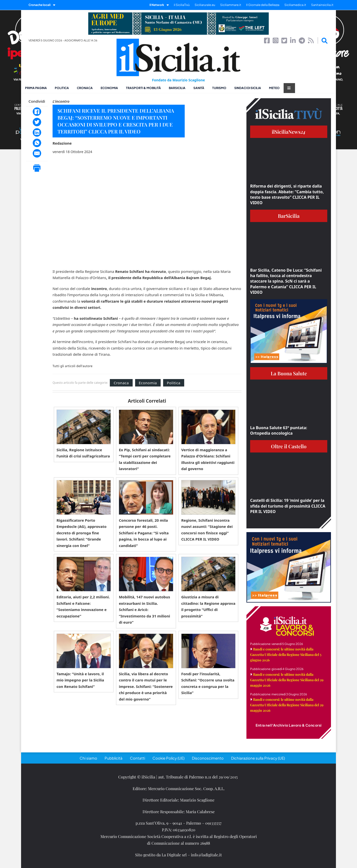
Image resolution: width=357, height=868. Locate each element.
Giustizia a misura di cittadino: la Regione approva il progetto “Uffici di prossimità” (208, 606)
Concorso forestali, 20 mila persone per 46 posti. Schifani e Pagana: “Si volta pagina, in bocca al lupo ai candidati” (144, 533)
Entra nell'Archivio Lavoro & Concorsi (289, 725)
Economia (109, 88)
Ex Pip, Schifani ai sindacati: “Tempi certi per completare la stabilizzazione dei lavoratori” (145, 459)
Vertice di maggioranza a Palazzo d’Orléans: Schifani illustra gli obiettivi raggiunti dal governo (208, 459)
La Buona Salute (289, 373)
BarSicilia (177, 88)
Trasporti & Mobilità (143, 88)
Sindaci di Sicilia (248, 88)
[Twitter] (37, 122)
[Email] (37, 153)
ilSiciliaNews (289, 132)
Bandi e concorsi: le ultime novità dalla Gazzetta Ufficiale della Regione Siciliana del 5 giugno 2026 (286, 655)
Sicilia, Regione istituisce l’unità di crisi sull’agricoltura (83, 453)
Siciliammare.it (231, 5)
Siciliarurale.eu (205, 5)
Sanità (199, 88)
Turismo (219, 88)
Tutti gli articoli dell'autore (73, 366)
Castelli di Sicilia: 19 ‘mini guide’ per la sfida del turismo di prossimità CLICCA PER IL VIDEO (288, 506)
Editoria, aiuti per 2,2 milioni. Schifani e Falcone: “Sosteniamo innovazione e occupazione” (83, 606)
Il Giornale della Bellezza (263, 5)
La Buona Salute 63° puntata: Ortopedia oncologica (279, 430)
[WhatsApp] (37, 143)
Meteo (274, 88)
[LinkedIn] (37, 132)
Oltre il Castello (289, 446)
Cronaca (85, 88)
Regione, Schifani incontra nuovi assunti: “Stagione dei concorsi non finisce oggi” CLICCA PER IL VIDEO (207, 530)
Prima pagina (36, 88)
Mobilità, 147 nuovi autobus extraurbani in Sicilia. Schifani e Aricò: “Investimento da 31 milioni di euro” (144, 610)
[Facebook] (37, 112)
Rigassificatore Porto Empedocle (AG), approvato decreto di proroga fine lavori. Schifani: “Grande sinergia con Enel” (82, 533)
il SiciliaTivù (182, 5)
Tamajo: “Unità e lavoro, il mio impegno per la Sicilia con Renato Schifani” (80, 680)
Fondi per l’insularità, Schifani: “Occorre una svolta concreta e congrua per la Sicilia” (208, 683)
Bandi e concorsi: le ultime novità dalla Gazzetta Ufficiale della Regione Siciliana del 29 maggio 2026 (287, 680)
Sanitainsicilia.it (322, 5)
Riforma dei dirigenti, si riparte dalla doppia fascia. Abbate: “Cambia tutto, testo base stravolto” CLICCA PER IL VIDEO (287, 194)
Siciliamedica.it (295, 5)
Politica (62, 88)
